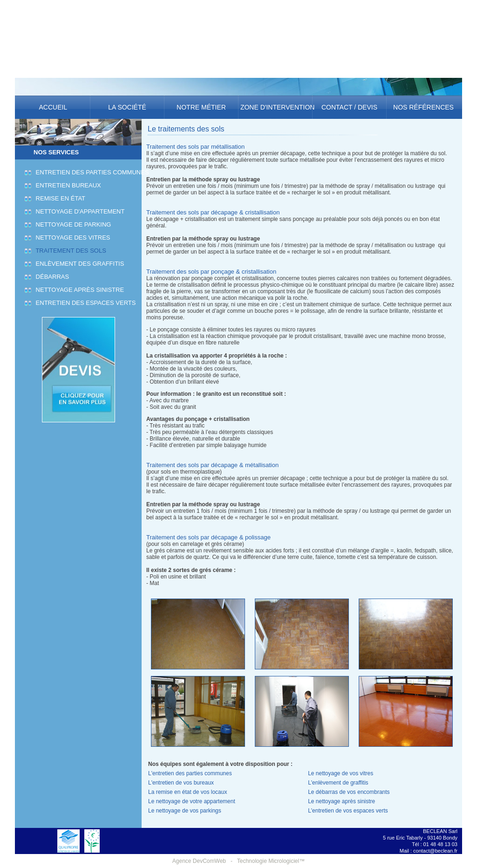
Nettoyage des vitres (72, 238)
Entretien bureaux (67, 185)
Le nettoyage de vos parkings (185, 811)
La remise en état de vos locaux (187, 792)
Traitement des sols (70, 251)
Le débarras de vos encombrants (349, 792)
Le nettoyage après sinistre (341, 801)
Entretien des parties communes (91, 172)
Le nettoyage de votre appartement (192, 801)
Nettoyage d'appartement (79, 211)
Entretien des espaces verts (84, 303)
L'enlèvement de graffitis (338, 783)
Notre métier (201, 107)
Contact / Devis (349, 107)
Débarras (51, 277)
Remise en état (59, 198)
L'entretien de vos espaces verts (348, 811)
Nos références (423, 107)
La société (127, 107)
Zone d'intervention (275, 107)
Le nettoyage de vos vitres (341, 773)
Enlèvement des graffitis (78, 264)
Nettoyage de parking (72, 224)
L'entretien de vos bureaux (181, 783)
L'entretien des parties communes (190, 773)
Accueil (53, 107)
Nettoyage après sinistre (78, 290)
